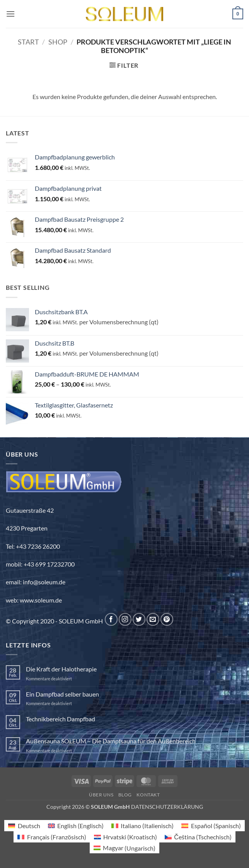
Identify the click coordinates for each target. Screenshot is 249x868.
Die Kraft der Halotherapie (61, 669)
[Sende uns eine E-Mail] (153, 619)
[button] (10, 14)
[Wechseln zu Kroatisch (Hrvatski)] (125, 837)
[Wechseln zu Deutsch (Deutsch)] (24, 826)
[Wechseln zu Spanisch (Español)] (211, 826)
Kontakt (148, 795)
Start (28, 42)
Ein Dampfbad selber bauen (62, 694)
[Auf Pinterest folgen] (167, 619)
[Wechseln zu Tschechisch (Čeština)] (198, 837)
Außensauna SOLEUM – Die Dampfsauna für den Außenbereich (111, 741)
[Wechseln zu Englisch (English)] (76, 826)
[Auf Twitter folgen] (139, 619)
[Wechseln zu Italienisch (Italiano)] (142, 826)
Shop (58, 42)
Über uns (101, 795)
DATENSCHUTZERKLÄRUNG (167, 807)
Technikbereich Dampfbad (61, 719)
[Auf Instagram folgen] (125, 619)
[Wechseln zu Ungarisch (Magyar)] (124, 848)
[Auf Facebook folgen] (111, 619)
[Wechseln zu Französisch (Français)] (52, 837)
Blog (125, 795)
